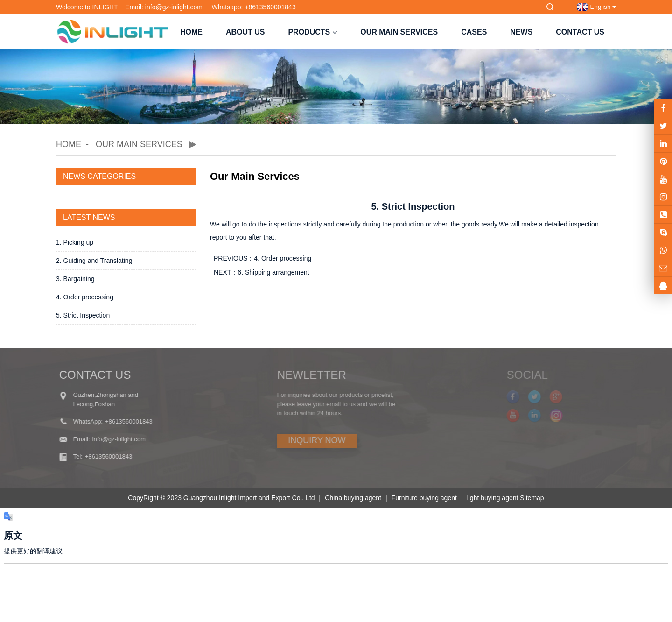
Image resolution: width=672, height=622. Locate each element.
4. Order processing (85, 297)
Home (191, 32)
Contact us (580, 32)
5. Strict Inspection (83, 315)
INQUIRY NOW (295, 440)
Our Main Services (399, 32)
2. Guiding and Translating (94, 261)
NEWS (521, 32)
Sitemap (532, 498)
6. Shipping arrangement (273, 272)
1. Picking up (75, 242)
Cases (474, 32)
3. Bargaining (75, 279)
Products (312, 32)
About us (245, 32)
